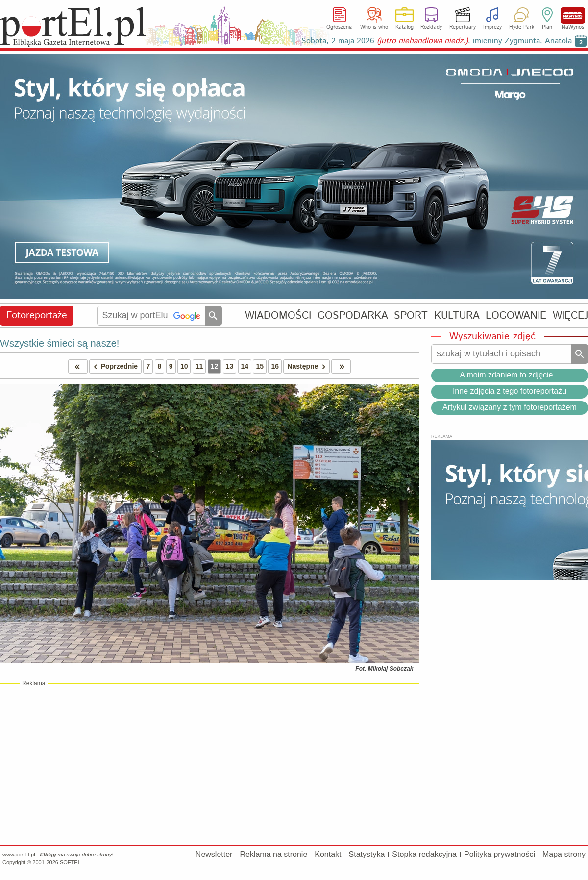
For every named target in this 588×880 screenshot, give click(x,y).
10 (184, 366)
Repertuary (463, 27)
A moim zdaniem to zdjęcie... (510, 375)
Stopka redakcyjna (424, 854)
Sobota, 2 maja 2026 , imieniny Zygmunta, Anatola (437, 41)
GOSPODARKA (353, 315)
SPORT (411, 315)
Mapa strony (564, 854)
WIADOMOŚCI (278, 315)
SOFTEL (70, 862)
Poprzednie (114, 366)
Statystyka (367, 854)
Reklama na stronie (273, 854)
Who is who (374, 27)
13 (230, 366)
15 (260, 366)
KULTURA (457, 315)
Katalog (404, 27)
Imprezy (492, 27)
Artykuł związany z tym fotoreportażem (510, 407)
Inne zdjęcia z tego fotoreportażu (510, 391)
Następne (308, 366)
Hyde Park (522, 27)
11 (199, 366)
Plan (547, 27)
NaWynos (573, 15)
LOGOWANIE (516, 315)
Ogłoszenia (340, 27)
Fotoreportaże (37, 315)
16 (275, 366)
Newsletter (214, 854)
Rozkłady (431, 27)
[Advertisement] (209, 764)
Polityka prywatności (500, 854)
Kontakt (328, 854)
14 (245, 366)
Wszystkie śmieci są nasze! (60, 343)
